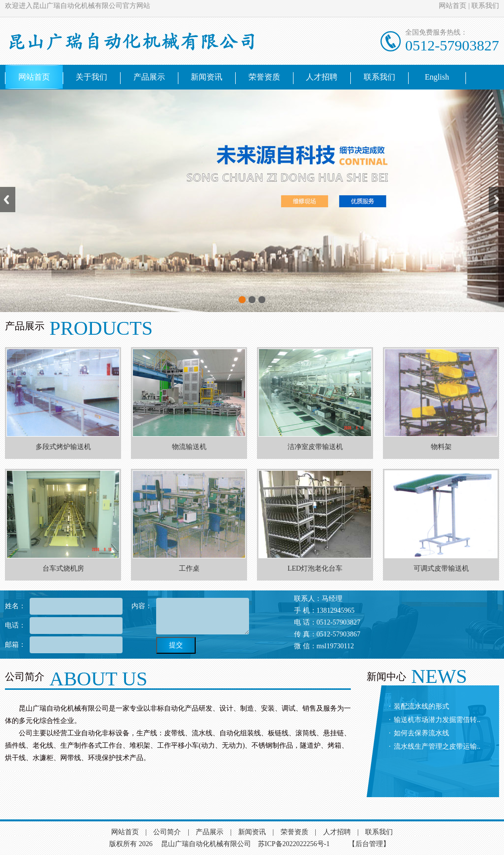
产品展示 (149, 77)
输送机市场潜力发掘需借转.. (437, 720)
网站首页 (453, 6)
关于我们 (91, 77)
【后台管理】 (369, 844)
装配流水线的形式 (421, 706)
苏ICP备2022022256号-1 (294, 844)
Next (496, 200)
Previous (8, 200)
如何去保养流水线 (421, 733)
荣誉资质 (264, 77)
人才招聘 (322, 77)
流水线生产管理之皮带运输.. (437, 746)
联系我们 (485, 6)
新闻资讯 (207, 77)
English (437, 77)
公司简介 (167, 832)
